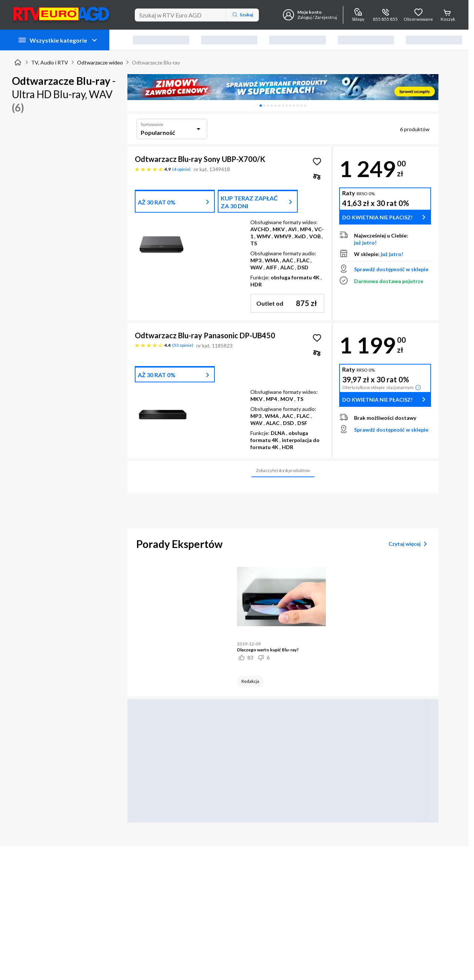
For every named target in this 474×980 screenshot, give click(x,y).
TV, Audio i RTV (50, 62)
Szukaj (243, 15)
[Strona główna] (18, 62)
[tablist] (283, 106)
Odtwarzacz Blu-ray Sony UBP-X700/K (200, 159)
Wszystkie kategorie (58, 40)
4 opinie (181, 169)
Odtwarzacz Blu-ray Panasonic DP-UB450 (205, 335)
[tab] (261, 106)
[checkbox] (317, 176)
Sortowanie (152, 124)
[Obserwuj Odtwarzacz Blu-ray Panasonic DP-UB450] (317, 338)
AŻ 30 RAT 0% (157, 202)
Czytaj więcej (409, 544)
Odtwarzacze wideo (100, 62)
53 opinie (183, 345)
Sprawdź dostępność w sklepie (391, 269)
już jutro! (365, 242)
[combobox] (172, 129)
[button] (287, 303)
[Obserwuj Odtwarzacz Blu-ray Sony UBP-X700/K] (317, 162)
